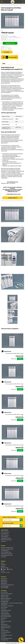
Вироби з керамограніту (6, 598)
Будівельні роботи (5, 595)
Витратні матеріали (5, 600)
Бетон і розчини (4, 592)
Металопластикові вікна (6, 617)
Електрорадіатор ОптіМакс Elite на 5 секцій (14, 414)
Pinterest (10, 569)
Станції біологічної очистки (7, 635)
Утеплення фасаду (5, 551)
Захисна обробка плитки (6, 552)
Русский (8, 572)
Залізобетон (4, 541)
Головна (2, 5)
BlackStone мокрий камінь (6, 540)
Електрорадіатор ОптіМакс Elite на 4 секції (14, 384)
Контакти (3, 571)
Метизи (3, 620)
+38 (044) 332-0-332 (13, 194)
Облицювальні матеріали (6, 621)
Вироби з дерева (5, 597)
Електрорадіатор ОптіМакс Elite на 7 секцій (14, 475)
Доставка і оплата (5, 568)
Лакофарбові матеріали (6, 615)
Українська (3, 572)
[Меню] (2, 2)
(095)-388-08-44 (4, 582)
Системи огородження (6, 632)
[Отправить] (21, 520)
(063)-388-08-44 (4, 583)
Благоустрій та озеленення (7, 594)
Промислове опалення (8, 5)
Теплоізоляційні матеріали (6, 638)
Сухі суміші (3, 637)
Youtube (3, 569)
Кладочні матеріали (5, 613)
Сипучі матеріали (5, 631)
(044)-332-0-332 (4, 579)
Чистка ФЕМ (3, 557)
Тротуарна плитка (5, 533)
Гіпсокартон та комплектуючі (7, 606)
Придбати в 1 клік (10, 43)
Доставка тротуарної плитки (7, 547)
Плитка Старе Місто (5, 535)
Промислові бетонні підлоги (7, 554)
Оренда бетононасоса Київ (7, 555)
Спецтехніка (4, 634)
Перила (3, 623)
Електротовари (4, 607)
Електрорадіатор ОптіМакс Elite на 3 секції (14, 353)
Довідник (3, 566)
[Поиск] (23, 2)
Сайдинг (3, 629)
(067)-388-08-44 (4, 580)
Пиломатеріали (4, 624)
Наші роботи (4, 565)
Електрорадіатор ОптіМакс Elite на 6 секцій (14, 445)
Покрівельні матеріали (6, 626)
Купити (20, 359)
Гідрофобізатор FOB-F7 (6, 538)
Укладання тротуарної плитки (7, 549)
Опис (4, 63)
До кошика (7, 52)
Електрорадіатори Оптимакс (18, 5)
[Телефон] (21, 640)
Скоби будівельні (5, 537)
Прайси (3, 563)
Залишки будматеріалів (6, 610)
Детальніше (14, 359)
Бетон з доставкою (5, 532)
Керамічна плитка (5, 612)
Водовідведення (4, 601)
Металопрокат (4, 618)
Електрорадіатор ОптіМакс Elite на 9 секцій (14, 506)
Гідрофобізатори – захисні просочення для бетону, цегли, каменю (12, 604)
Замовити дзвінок (13, 198)
